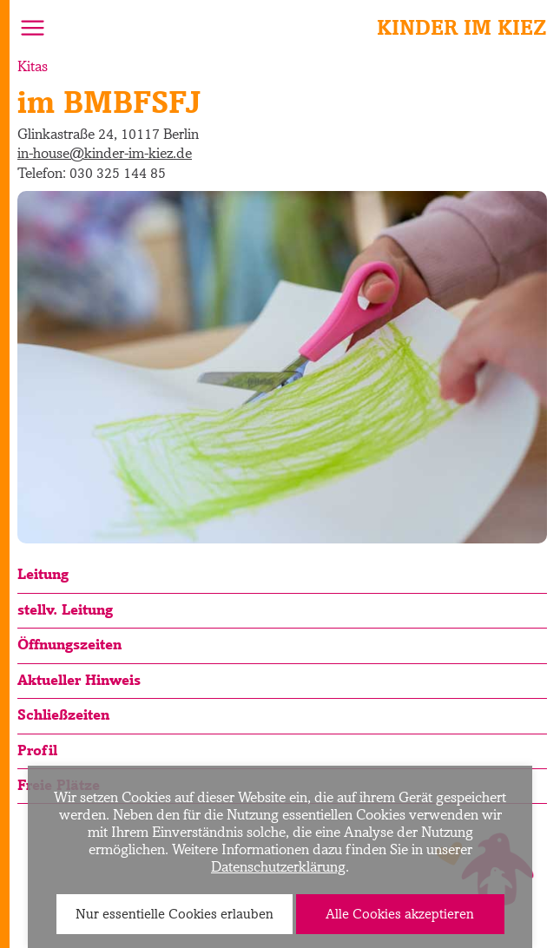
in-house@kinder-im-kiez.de (105, 153)
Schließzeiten (63, 714)
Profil (37, 750)
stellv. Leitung (65, 609)
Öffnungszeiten (69, 644)
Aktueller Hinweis (79, 680)
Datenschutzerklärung (278, 866)
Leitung (43, 574)
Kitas (33, 66)
